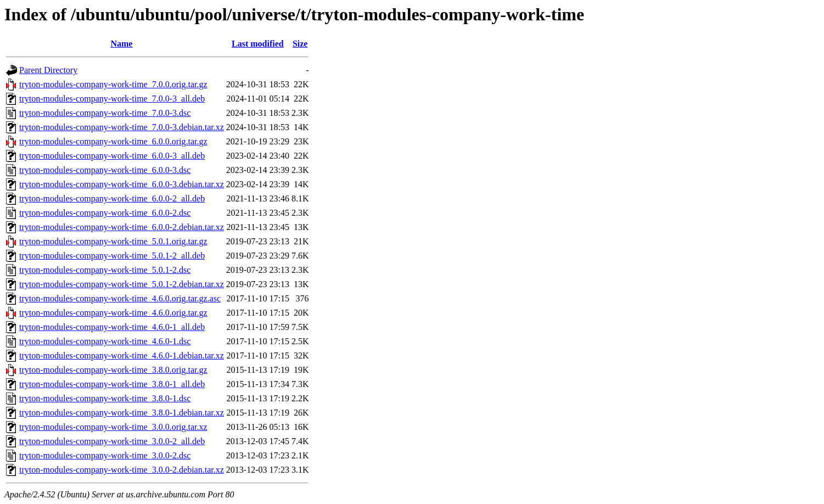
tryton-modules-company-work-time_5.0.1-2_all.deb (112, 256)
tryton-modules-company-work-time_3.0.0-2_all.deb (112, 441)
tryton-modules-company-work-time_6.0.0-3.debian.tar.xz (122, 184)
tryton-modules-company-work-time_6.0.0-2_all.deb (112, 198)
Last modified (258, 44)
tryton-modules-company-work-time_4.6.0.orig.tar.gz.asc (120, 298)
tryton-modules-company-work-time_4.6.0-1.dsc (105, 341)
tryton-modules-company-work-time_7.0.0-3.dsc (105, 113)
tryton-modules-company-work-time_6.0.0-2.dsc (105, 213)
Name (121, 44)
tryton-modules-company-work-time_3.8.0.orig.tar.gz (113, 370)
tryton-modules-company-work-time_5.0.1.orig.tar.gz (113, 241)
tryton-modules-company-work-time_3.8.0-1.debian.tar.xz (122, 413)
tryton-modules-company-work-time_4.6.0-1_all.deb (112, 327)
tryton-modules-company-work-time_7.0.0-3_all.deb (112, 99)
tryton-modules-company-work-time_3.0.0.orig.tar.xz (113, 427)
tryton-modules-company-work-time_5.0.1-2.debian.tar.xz (122, 284)
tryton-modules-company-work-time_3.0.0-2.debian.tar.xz (122, 470)
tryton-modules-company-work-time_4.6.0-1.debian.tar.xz (122, 355)
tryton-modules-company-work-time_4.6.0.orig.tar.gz (113, 313)
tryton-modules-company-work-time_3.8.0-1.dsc (105, 398)
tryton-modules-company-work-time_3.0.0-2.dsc (105, 455)
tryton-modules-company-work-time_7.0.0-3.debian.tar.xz (122, 127)
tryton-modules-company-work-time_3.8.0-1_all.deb (112, 384)
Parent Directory (48, 70)
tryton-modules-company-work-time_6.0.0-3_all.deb (112, 156)
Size (300, 44)
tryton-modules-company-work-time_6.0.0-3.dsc (105, 170)
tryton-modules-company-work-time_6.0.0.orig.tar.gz (113, 141)
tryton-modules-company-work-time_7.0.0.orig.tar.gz (113, 84)
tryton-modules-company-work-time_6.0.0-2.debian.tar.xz (122, 227)
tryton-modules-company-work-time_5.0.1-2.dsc (105, 270)
